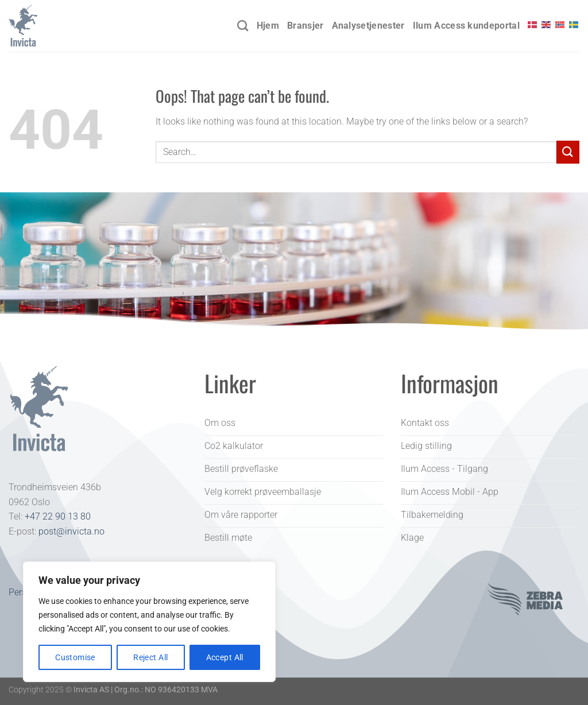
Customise (75, 657)
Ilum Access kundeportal (466, 26)
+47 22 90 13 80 (58, 516)
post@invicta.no (71, 531)
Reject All (150, 657)
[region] (149, 622)
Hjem (268, 26)
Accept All (225, 657)
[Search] (243, 26)
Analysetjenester (368, 26)
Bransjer (305, 26)
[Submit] (568, 152)
